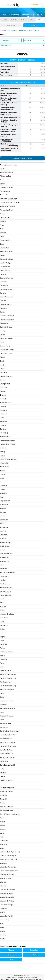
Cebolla (2, 335)
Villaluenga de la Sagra (7, 875)
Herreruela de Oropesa (7, 440)
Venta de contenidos (18, 978)
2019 (5, 20)
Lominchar (3, 486)
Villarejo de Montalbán (7, 897)
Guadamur (3, 429)
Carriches (3, 312)
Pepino (2, 663)
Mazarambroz (4, 527)
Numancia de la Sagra (7, 614)
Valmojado (3, 844)
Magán (2, 497)
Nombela (3, 606)
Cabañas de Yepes (6, 263)
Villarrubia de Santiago (7, 901)
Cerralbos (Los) (5, 346)
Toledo (2, 803)
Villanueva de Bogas (6, 893)
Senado (34, 25)
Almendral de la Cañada (8, 206)
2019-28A (14, 20)
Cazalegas (3, 331)
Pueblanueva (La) (6, 682)
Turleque (3, 829)
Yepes (2, 927)
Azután (2, 229)
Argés (2, 225)
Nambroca (3, 569)
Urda (2, 837)
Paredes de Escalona (7, 652)
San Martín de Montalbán (8, 735)
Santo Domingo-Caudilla (8, 765)
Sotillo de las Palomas (7, 788)
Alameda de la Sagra (7, 172)
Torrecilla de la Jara (6, 810)
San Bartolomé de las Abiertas (10, 731)
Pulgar (2, 693)
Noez (2, 603)
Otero (2, 640)
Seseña (2, 776)
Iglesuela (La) (4, 463)
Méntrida (3, 539)
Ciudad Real (34, 950)
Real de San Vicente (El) (8, 708)
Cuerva (2, 380)
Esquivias (3, 406)
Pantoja (2, 648)
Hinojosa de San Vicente (8, 444)
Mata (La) (3, 523)
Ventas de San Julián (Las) (8, 859)
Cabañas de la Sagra (7, 259)
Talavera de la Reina (6, 791)
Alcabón (3, 180)
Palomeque (4, 644)
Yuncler (2, 931)
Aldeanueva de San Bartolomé (10, 202)
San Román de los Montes (8, 746)
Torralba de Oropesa (7, 807)
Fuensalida (3, 414)
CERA (2, 342)
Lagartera (3, 474)
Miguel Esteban (5, 546)
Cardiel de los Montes (7, 297)
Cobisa (2, 369)
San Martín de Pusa (6, 739)
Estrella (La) (4, 410)
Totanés (3, 825)
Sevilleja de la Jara (6, 780)
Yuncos (2, 939)
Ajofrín (2, 169)
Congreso (11, 25)
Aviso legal (34, 978)
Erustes (2, 391)
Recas (2, 712)
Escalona (3, 395)
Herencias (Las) (5, 437)
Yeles (2, 924)
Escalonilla (3, 399)
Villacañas (3, 863)
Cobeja (2, 365)
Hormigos (3, 452)
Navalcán (3, 580)
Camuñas (3, 293)
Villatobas (3, 912)
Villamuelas (4, 886)
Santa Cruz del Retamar (8, 758)
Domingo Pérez (5, 384)
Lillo (1, 482)
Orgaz (2, 633)
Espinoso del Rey (5, 403)
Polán (2, 667)
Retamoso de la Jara (7, 716)
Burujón (2, 255)
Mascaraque (4, 520)
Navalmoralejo (5, 584)
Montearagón (4, 557)
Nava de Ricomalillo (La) (8, 573)
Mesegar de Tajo (5, 542)
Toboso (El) (3, 799)
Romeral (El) (4, 727)
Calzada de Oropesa (6, 278)
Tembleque (4, 795)
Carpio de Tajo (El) (6, 304)
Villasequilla (4, 909)
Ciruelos (3, 361)
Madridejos (3, 493)
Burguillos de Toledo (6, 252)
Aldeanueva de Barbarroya (8, 199)
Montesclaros (4, 561)
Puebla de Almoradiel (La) (8, 674)
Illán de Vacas (4, 467)
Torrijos (2, 822)
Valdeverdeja (4, 841)
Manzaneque (4, 505)
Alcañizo (3, 184)
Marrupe (3, 516)
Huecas (2, 455)
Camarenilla (4, 286)
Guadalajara (34, 955)
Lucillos (2, 489)
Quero (2, 697)
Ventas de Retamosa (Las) (8, 856)
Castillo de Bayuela (6, 327)
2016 (22, 20)
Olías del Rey (4, 625)
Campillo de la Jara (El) (7, 289)
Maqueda (3, 508)
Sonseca (3, 784)
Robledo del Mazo (6, 724)
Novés (2, 610)
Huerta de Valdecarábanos (8, 459)
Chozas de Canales (6, 354)
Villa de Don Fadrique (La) (8, 867)
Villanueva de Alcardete (7, 890)
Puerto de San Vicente (7, 690)
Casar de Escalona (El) (7, 316)
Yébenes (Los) (4, 920)
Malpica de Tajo (5, 501)
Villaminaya (4, 882)
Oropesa (3, 637)
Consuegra (3, 372)
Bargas (2, 236)
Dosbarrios (3, 388)
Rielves (2, 720)
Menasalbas (4, 535)
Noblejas (3, 599)
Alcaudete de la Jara (7, 187)
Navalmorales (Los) (6, 588)
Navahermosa (4, 576)
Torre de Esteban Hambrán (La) (10, 814)
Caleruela (3, 274)
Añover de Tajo (5, 218)
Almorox (3, 214)
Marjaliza (3, 512)
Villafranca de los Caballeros (9, 871)
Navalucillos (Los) (6, 591)
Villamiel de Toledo (6, 878)
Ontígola (3, 629)
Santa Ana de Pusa (6, 750)
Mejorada (3, 531)
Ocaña (2, 622)
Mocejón (3, 550)
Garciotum (3, 421)
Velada (2, 848)
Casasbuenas (4, 323)
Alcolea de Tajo (5, 191)
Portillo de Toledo (6, 671)
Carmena (3, 301)
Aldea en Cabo (5, 195)
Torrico (2, 818)
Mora (2, 565)
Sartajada (3, 769)
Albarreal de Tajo (5, 176)
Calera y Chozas (5, 270)
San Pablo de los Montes (8, 742)
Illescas (2, 471)
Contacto (8, 978)
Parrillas (3, 656)
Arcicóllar (3, 221)
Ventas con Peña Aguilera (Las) (10, 852)
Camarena (3, 282)
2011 (40, 20)
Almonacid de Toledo (7, 210)
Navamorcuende (5, 595)
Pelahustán (4, 659)
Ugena (2, 833)
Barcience (3, 233)
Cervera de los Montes (7, 350)
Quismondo (4, 705)
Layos (2, 478)
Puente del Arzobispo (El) (8, 686)
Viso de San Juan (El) (7, 916)
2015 (31, 20)
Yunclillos (3, 935)
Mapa (38, 15)
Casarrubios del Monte (7, 320)
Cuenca (11, 955)
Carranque (3, 308)
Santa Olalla (4, 761)
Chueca (2, 357)
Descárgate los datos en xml (23, 158)
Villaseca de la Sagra (7, 905)
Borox (2, 244)
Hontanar (3, 448)
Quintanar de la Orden (7, 701)
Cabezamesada (5, 267)
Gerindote (3, 425)
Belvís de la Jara (5, 240)
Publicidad (27, 978)
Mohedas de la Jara (6, 554)
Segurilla (3, 773)
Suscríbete (35, 5)
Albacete (11, 950)
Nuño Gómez (4, 618)
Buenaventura (4, 248)
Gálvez (2, 418)
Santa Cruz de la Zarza (7, 754)
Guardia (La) (4, 433)
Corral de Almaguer (6, 376)
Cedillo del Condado (6, 338)
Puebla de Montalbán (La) (8, 678)
